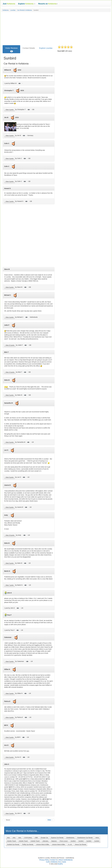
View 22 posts (10, 345)
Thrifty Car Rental (28, 844)
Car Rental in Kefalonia (25, 10)
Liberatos (45, 841)
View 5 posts (10, 395)
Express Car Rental (57, 838)
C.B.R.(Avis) (28, 838)
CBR (36, 838)
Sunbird (73, 841)
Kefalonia (6, 10)
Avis (8, 838)
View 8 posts (10, 757)
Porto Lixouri (64, 841)
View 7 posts (10, 585)
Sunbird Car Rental (13, 844)
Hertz (97, 838)
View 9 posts (10, 442)
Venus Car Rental (81, 844)
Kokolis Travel (11, 841)
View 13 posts (10, 372)
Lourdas (13, 10)
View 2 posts (10, 201)
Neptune (54, 841)
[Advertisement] (56, 28)
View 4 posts (10, 110)
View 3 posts (10, 693)
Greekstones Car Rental (85, 838)
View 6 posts (10, 287)
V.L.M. (70, 844)
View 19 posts (10, 535)
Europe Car (44, 838)
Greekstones (70, 838)
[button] (27, 4)
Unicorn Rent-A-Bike (43, 844)
